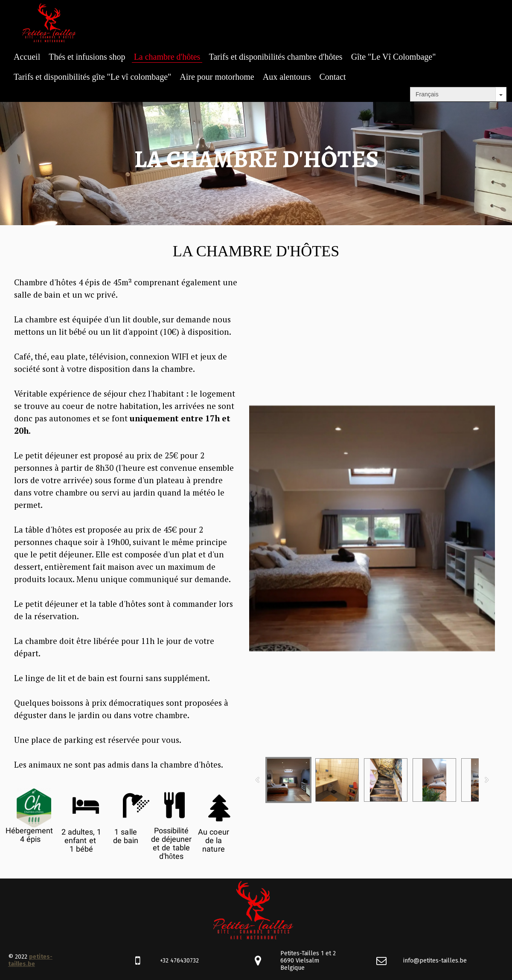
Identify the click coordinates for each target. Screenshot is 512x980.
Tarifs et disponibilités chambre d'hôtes (275, 57)
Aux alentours (287, 77)
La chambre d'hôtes (167, 57)
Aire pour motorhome (217, 77)
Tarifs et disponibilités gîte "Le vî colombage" (92, 77)
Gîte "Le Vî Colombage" (394, 57)
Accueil (27, 57)
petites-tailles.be (30, 960)
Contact (332, 77)
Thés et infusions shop (87, 57)
